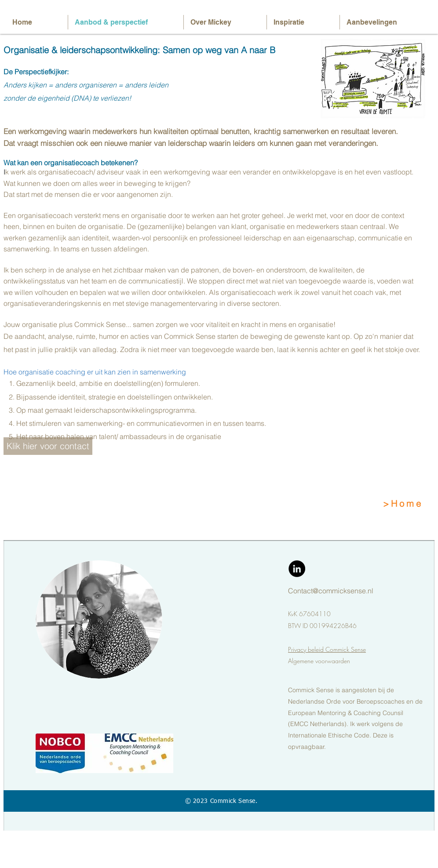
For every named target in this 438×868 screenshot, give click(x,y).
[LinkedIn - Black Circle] (297, 569)
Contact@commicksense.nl (331, 591)
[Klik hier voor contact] (48, 446)
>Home (403, 503)
